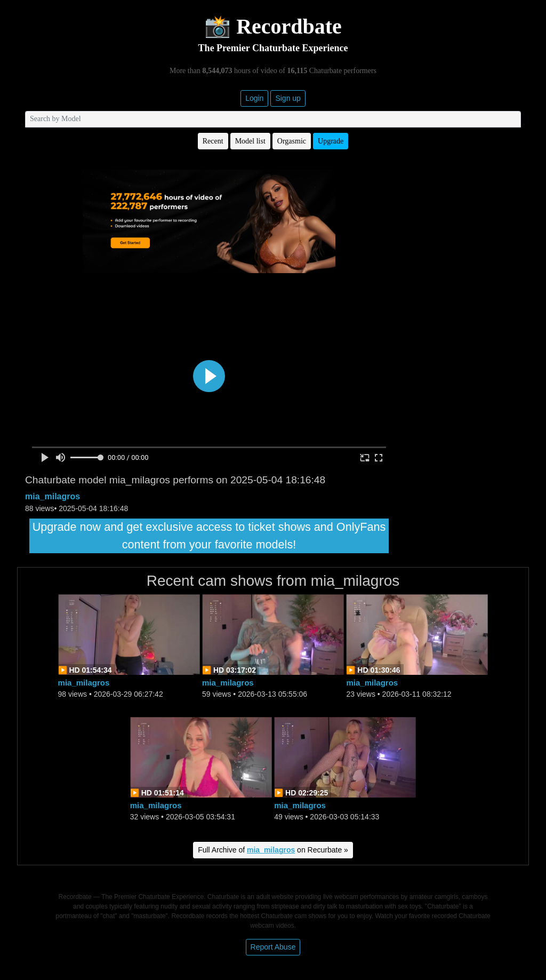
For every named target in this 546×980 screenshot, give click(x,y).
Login (254, 98)
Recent (213, 141)
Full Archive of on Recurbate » (273, 850)
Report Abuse (273, 947)
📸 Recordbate (273, 26)
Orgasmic (292, 141)
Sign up (288, 98)
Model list (250, 141)
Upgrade (331, 141)
